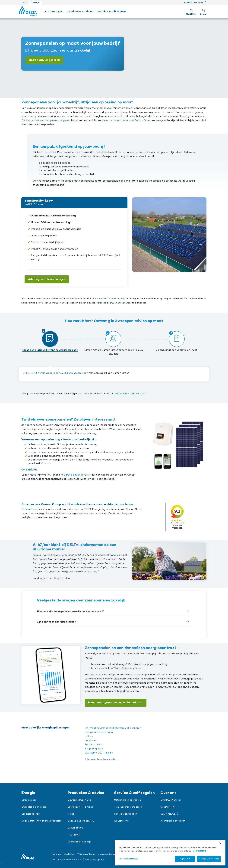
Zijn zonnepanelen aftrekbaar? (56, 622)
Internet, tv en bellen (195, 3)
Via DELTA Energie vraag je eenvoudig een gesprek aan (55, 373)
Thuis (24, 3)
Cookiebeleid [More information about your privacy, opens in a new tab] (199, 851)
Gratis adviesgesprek (44, 60)
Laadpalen (91, 741)
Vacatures (168, 807)
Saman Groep (30, 509)
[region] (170, 853)
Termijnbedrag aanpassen (128, 807)
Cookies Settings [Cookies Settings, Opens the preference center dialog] (129, 859)
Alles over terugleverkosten (101, 760)
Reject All (185, 859)
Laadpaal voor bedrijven (81, 821)
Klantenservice (122, 821)
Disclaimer (69, 854)
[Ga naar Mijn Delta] (191, 12)
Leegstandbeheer (31, 814)
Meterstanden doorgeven (127, 800)
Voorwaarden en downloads (113, 854)
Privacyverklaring (86, 854)
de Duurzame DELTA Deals (131, 394)
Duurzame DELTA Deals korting (108, 299)
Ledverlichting (75, 828)
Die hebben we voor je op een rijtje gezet (46, 121)
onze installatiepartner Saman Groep (129, 121)
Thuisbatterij (75, 835)
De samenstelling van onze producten (41, 821)
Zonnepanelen (93, 745)
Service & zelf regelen (126, 814)
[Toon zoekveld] (204, 12)
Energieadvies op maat (80, 807)
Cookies (57, 854)
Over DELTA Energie (171, 800)
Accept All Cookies (209, 859)
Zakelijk (35, 3)
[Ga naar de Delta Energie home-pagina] (28, 12)
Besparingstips (94, 749)
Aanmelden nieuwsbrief (173, 821)
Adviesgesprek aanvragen (47, 279)
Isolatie (89, 736)
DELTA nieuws (169, 814)
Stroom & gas (29, 800)
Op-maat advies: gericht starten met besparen (113, 728)
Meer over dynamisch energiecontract (116, 703)
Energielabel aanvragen (99, 732)
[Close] (220, 843)
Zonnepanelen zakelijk (79, 842)
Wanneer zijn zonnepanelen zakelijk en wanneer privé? (71, 611)
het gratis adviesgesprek (75, 475)
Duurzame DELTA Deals (99, 753)
